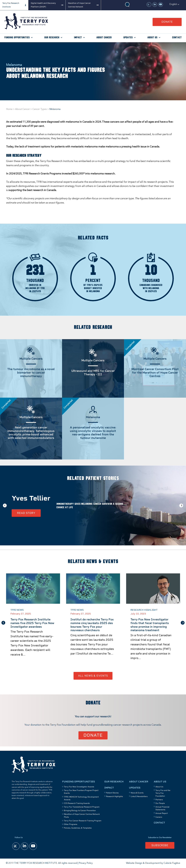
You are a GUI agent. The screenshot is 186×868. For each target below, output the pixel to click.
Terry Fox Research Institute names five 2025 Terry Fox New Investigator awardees (32, 623)
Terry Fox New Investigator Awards (79, 787)
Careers (159, 817)
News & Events (137, 793)
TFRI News (17, 610)
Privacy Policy (86, 863)
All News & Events (93, 676)
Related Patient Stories (93, 478)
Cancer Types (40, 109)
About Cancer (104, 38)
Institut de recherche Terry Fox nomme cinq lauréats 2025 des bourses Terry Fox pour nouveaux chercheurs (92, 625)
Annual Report (162, 813)
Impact (78, 38)
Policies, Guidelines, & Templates (78, 828)
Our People (160, 803)
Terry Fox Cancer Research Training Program (83, 821)
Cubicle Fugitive (172, 863)
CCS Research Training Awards (77, 803)
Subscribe (160, 845)
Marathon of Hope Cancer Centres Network (79, 5)
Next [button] (181, 505)
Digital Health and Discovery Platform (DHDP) (43, 5)
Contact (177, 38)
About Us (152, 38)
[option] (93, 505)
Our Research (52, 38)
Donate (167, 22)
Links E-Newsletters (139, 796)
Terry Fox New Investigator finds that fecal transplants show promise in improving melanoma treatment (150, 625)
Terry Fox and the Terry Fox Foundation (163, 793)
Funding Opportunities (17, 38)
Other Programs (71, 824)
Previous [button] (5, 505)
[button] (174, 4)
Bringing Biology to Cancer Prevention (80, 811)
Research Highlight (144, 610)
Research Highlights (114, 796)
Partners (159, 800)
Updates (128, 38)
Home (9, 109)
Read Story (26, 513)
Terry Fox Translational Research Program (82, 807)
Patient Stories (112, 793)
